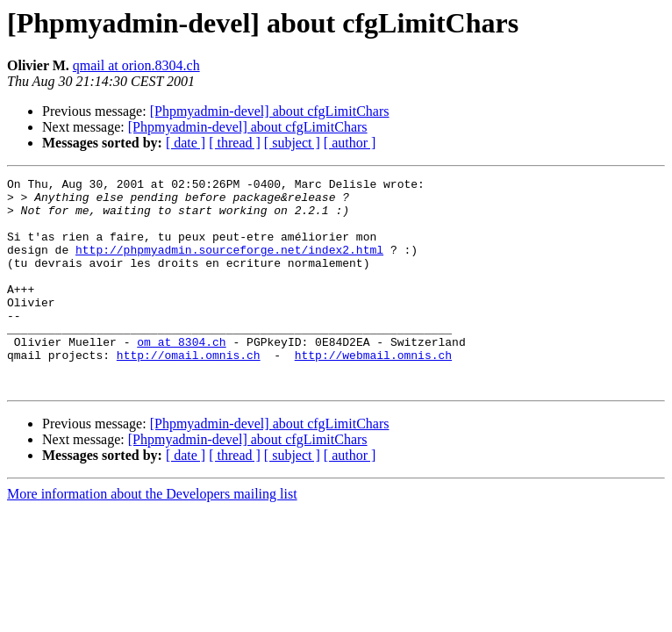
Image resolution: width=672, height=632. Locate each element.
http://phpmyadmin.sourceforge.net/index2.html (229, 265)
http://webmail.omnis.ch (373, 391)
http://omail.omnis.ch (189, 391)
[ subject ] (292, 143)
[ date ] (186, 143)
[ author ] (350, 143)
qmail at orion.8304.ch (136, 65)
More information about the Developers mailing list (152, 536)
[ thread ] (235, 143)
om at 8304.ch (181, 376)
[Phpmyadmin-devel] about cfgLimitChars (270, 111)
